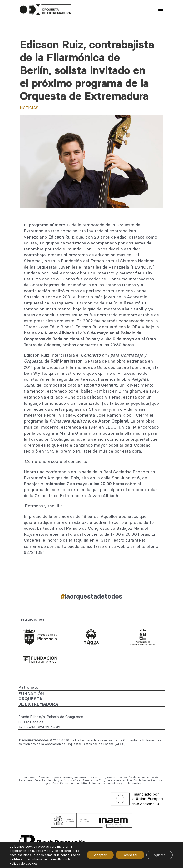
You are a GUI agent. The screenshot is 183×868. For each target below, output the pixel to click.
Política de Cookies (46, 863)
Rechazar (130, 855)
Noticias (29, 108)
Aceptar (100, 855)
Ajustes (159, 855)
